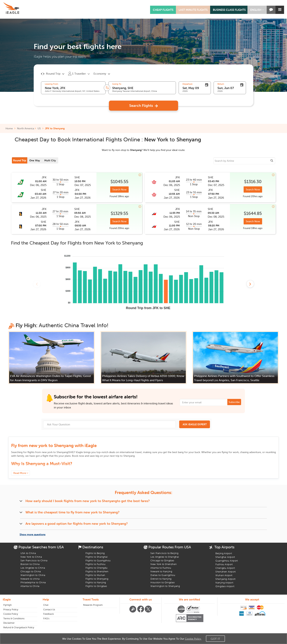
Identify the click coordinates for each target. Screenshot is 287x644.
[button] (257, 10)
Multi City (50, 160)
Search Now (119, 189)
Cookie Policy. (193, 639)
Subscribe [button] (234, 402)
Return (221, 84)
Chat (46, 605)
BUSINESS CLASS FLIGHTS (229, 10)
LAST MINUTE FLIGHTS (193, 10)
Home (10, 128)
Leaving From (52, 84)
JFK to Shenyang (55, 128)
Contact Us (49, 610)
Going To (117, 84)
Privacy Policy (11, 610)
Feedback (49, 614)
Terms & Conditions (14, 618)
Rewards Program (93, 605)
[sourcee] (244, 161)
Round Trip (20, 160)
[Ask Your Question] (109, 424)
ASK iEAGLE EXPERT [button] (195, 424)
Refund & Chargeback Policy (19, 627)
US (39, 128)
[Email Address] (210, 402)
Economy (100, 74)
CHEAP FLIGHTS (163, 10)
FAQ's (46, 618)
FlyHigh (8, 605)
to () (58, 452)
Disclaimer (9, 623)
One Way (35, 160)
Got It (215, 639)
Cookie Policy (11, 614)
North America (26, 128)
